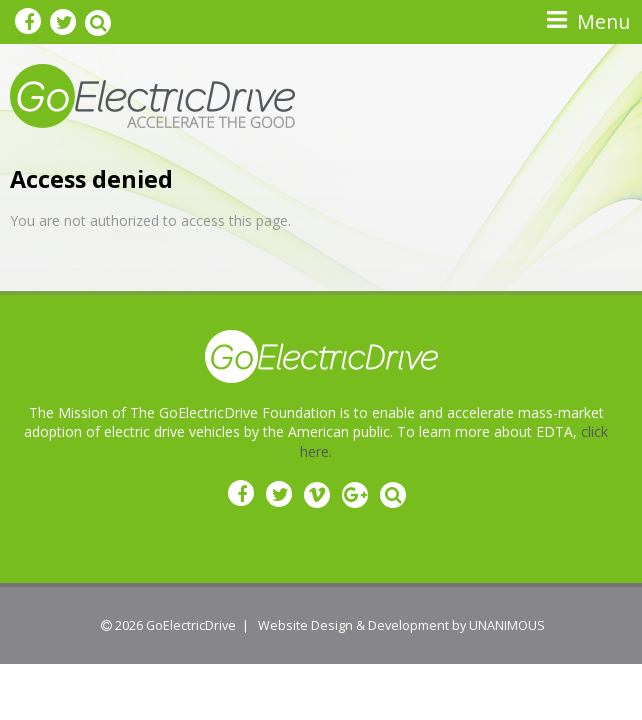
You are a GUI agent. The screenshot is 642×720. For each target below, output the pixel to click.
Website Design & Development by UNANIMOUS (401, 625)
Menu (603, 21)
